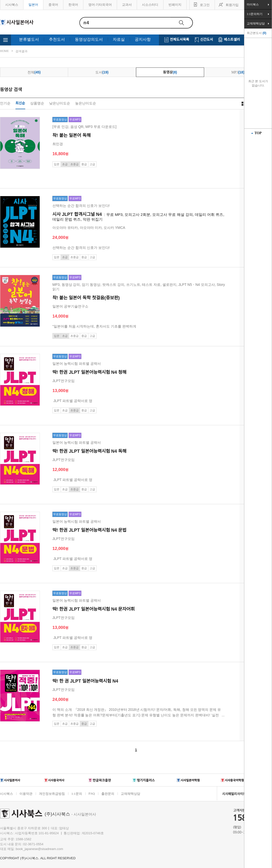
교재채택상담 (131, 794)
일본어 (33, 5)
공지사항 (143, 39)
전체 (34, 72)
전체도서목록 (180, 40)
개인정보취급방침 (52, 794)
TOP (258, 133)
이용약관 (26, 794)
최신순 (20, 103)
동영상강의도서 (89, 39)
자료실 (119, 39)
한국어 (73, 5)
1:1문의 (77, 794)
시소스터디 (150, 5)
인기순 (5, 103)
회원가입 (232, 5)
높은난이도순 (86, 103)
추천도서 (57, 39)
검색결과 (21, 51)
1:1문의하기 (255, 14)
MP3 (238, 72)
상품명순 (37, 103)
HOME (4, 51)
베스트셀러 (232, 40)
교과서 (127, 5)
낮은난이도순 (60, 103)
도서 (102, 72)
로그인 (205, 5)
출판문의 (108, 794)
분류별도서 (29, 39)
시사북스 (12, 5)
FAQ (92, 793)
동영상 (170, 72)
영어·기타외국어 (100, 5)
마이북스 (253, 4)
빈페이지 (175, 5)
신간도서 (207, 40)
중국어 (53, 5)
